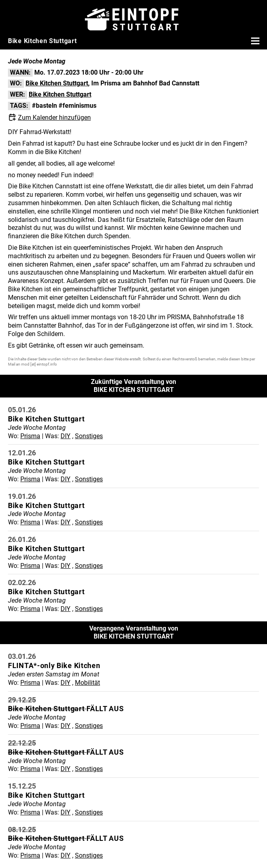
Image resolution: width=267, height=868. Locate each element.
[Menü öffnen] (254, 41)
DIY (66, 436)
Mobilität (87, 683)
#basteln (44, 106)
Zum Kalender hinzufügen (54, 118)
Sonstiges (89, 436)
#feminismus (78, 106)
